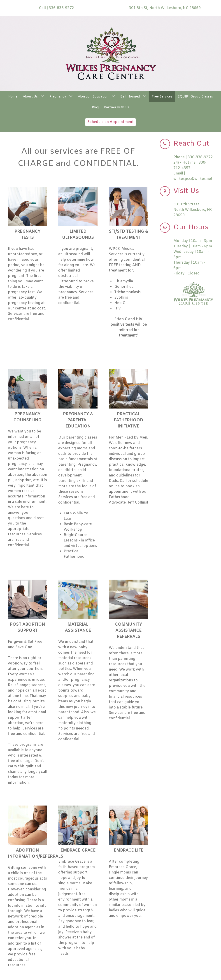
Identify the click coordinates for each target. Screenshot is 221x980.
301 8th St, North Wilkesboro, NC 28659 (165, 8)
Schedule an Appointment (110, 122)
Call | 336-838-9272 (56, 8)
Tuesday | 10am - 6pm (193, 246)
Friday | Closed (186, 273)
